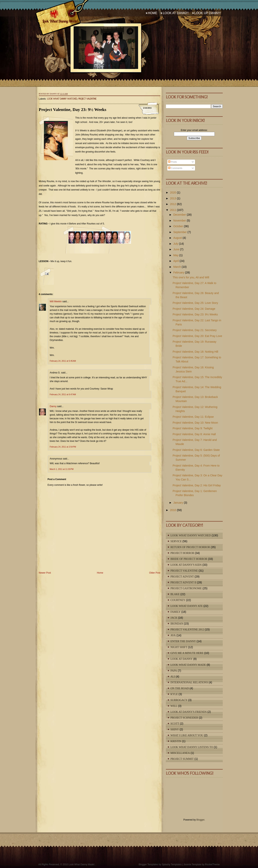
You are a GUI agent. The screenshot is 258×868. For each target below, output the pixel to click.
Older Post (155, 573)
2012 (173, 204)
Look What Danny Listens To (192, 747)
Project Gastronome (186, 588)
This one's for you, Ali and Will (191, 277)
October (178, 226)
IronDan (177, 624)
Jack (174, 618)
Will (174, 706)
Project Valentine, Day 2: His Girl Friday (197, 485)
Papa (174, 671)
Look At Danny (182, 659)
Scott (175, 724)
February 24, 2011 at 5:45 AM (63, 361)
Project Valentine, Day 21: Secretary (195, 330)
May (176, 255)
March (177, 267)
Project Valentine (87, 99)
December (180, 215)
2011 (173, 210)
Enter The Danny (183, 641)
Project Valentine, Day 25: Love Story (195, 303)
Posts (172, 162)
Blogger (200, 820)
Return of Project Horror (190, 547)
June (176, 249)
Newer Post (45, 573)
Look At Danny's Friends (189, 712)
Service (176, 541)
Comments (175, 168)
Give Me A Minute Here (187, 653)
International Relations (189, 682)
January (178, 503)
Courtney (178, 600)
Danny (53, 406)
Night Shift (179, 647)
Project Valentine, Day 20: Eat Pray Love (197, 336)
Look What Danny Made (188, 665)
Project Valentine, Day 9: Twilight (192, 428)
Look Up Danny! (208, 13)
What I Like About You (187, 735)
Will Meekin (56, 301)
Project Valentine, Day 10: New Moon (195, 423)
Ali (173, 677)
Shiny (175, 730)
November (180, 221)
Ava (173, 635)
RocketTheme (212, 864)
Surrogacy (179, 700)
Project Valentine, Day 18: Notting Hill (195, 352)
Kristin (176, 741)
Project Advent (182, 577)
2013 (173, 198)
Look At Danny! (176, 13)
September (180, 232)
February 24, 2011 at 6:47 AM (63, 395)
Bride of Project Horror (189, 559)
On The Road (180, 688)
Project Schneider (184, 718)
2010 (173, 510)
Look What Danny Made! (60, 21)
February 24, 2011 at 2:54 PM (63, 447)
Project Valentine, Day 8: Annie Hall (194, 434)
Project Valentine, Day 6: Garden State (196, 450)
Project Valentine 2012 (187, 630)
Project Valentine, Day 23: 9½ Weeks (73, 109)
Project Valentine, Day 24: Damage (194, 309)
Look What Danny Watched (62, 99)
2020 (173, 192)
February (179, 272)
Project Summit (182, 759)
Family (176, 612)
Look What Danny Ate (187, 606)
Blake (175, 594)
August (178, 238)
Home (153, 13)
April (176, 261)
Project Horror (182, 553)
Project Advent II (184, 582)
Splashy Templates (172, 864)
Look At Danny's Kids (186, 565)
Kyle (174, 694)
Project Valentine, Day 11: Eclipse (193, 417)
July (176, 244)
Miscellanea (180, 753)
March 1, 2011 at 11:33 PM (62, 469)
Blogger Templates (148, 864)
